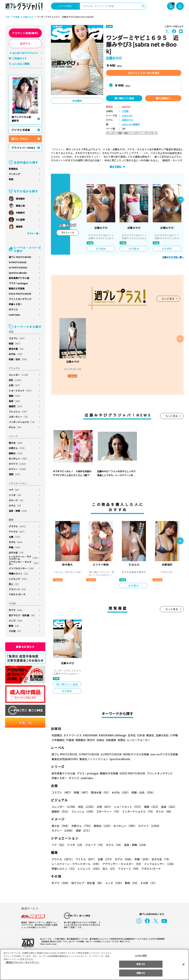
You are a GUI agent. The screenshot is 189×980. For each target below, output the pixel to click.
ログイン (25, 44)
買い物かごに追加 (124, 98)
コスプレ (18, 338)
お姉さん (18, 448)
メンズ (16, 621)
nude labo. (15, 315)
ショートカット (21, 391)
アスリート (18, 589)
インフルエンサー (22, 568)
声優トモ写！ (16, 304)
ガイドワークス (73, 735)
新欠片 (91, 740)
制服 (15, 344)
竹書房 (70, 740)
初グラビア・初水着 (22, 615)
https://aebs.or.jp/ (48, 944)
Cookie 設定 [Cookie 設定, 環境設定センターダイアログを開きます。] (141, 955)
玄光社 (131, 735)
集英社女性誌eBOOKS (65, 759)
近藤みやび (28, 17)
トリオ (16, 495)
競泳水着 (17, 349)
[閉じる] (183, 964)
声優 (15, 547)
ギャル (16, 427)
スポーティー (19, 417)
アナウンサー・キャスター (24, 563)
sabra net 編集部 (130, 124)
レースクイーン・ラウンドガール (24, 558)
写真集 (16, 17)
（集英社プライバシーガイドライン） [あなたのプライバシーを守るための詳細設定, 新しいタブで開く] (22, 962)
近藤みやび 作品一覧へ (173, 257)
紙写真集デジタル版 (19, 278)
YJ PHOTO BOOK (18, 262)
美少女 (16, 443)
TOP (7, 17)
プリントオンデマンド (20, 299)
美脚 (15, 396)
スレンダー (19, 375)
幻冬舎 (140, 735)
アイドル (17, 532)
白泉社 (100, 740)
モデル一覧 (33, 233)
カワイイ (18, 464)
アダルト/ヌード (17, 594)
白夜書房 (111, 740)
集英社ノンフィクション (93, 759)
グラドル (18, 526)
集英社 (150, 735)
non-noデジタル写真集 (162, 754)
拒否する (141, 964)
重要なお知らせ (25, 647)
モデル (16, 542)
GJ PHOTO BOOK (18, 268)
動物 (15, 626)
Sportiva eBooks (18, 273)
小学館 (125, 111)
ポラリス (13, 309)
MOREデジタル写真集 (134, 754)
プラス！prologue (18, 283)
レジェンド (19, 579)
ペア (15, 490)
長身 (15, 401)
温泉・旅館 (19, 511)
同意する (141, 973)
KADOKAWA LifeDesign (112, 735)
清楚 (15, 474)
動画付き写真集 (17, 288)
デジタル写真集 (21, 130)
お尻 (15, 385)
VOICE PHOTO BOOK (20, 294)
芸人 (15, 584)
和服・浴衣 (19, 359)
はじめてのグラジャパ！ (26, 53)
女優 (15, 537)
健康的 (16, 406)
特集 (11, 179)
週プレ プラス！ (20, 139)
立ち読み (77, 101)
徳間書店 (81, 740)
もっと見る (168, 299)
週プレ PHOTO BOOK (20, 257)
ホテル (16, 506)
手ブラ (16, 610)
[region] (94, 965)
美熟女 (16, 453)
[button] (181, 200)
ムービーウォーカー (139, 740)
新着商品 (13, 169)
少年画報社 (58, 740)
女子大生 (17, 553)
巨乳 (16, 380)
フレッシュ (19, 412)
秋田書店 (57, 735)
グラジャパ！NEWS (24, 148)
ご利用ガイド (20, 58)
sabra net (126, 116)
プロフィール (67, 233)
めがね (16, 354)
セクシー (18, 469)
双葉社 (121, 740)
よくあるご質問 (21, 64)
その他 (16, 631)
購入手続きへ (163, 98)
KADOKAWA (90, 735)
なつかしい (19, 459)
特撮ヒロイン (19, 574)
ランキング (14, 174)
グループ (17, 500)
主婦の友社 (162, 735)
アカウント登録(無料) (25, 33)
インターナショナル (22, 422)
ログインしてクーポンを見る (144, 73)
